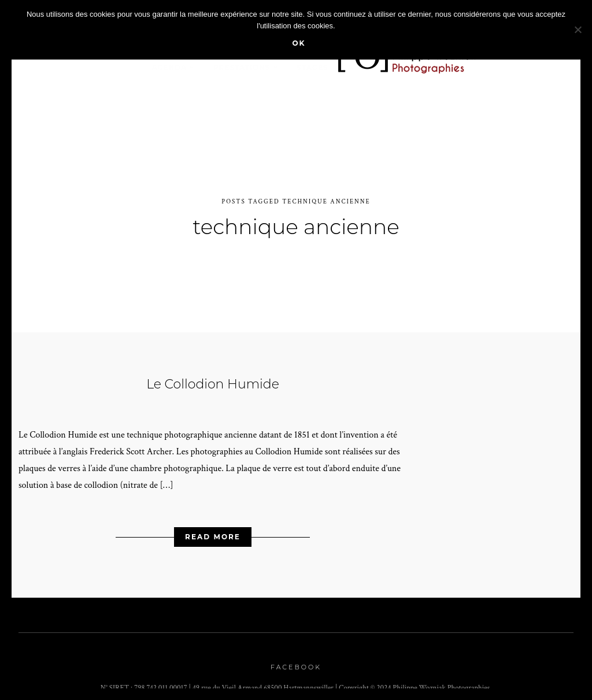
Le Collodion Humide (213, 378)
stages (312, 67)
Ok (299, 43)
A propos (369, 67)
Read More (213, 531)
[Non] (578, 29)
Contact (430, 67)
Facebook (296, 661)
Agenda (169, 67)
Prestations (242, 67)
